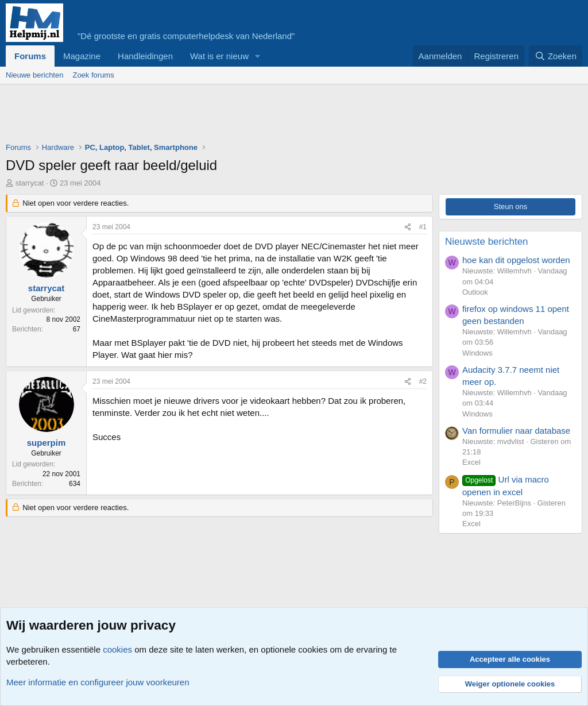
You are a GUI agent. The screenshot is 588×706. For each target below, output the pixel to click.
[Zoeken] (556, 56)
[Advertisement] (215, 116)
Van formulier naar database (516, 431)
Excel (471, 462)
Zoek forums (93, 75)
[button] (258, 56)
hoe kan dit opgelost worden (516, 260)
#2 (423, 381)
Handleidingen (145, 56)
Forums (30, 56)
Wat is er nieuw (219, 56)
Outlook (475, 292)
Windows (477, 353)
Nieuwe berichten (34, 75)
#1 (423, 227)
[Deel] (408, 227)
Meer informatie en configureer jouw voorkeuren (98, 682)
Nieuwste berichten (487, 242)
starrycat (30, 183)
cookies (117, 649)
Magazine (82, 56)
